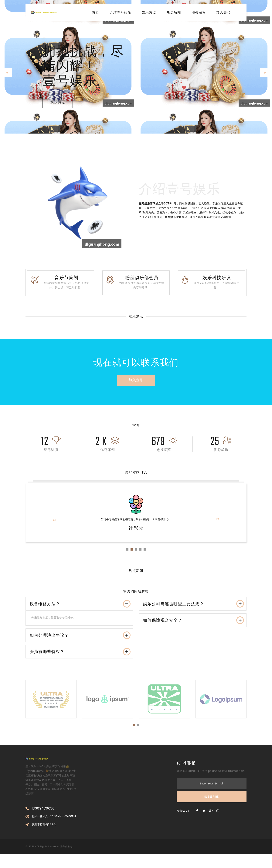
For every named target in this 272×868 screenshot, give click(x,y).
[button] (7, 73)
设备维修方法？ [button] (80, 610)
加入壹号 (223, 13)
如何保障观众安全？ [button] (194, 629)
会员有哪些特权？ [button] (80, 664)
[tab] (79, 610)
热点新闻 (174, 13)
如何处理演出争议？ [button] (80, 644)
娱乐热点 (149, 13)
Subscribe (212, 811)
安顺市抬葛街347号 (44, 838)
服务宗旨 (199, 13)
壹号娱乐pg (66, 860)
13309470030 (43, 822)
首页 (96, 13)
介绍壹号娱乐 (120, 13)
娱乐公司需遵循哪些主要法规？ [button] (194, 610)
